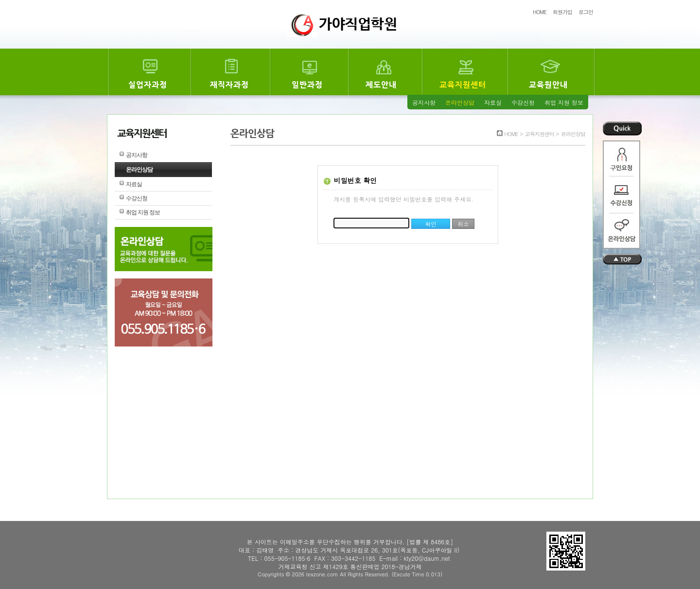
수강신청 (523, 102)
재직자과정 (229, 85)
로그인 (586, 12)
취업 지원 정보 (564, 102)
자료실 (493, 102)
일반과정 (307, 85)
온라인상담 (460, 102)
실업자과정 (148, 85)
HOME (540, 12)
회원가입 (562, 12)
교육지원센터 (463, 85)
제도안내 (381, 85)
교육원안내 (548, 85)
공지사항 (424, 102)
